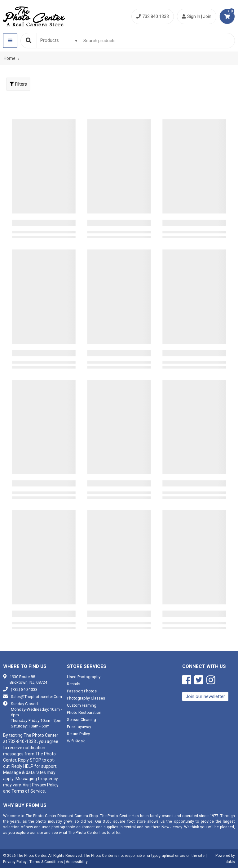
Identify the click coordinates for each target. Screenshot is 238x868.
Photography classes (86, 698)
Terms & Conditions (46, 862)
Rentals (74, 684)
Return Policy (78, 734)
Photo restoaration (84, 712)
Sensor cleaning (82, 720)
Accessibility (77, 862)
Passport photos (82, 691)
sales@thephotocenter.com (36, 697)
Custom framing (82, 705)
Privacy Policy (45, 785)
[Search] (29, 41)
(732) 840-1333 (24, 689)
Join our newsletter (205, 696)
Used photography (84, 677)
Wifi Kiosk (76, 741)
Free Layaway (79, 727)
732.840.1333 (153, 16)
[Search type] (59, 40)
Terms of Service (28, 791)
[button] (10, 41)
